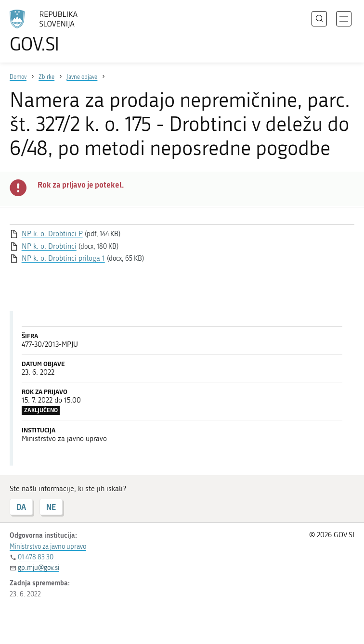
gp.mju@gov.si (39, 568)
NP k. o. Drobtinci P (52, 234)
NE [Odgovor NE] (51, 507)
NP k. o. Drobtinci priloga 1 (63, 258)
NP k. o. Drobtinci (49, 246)
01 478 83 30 (36, 557)
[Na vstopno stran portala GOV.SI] (58, 31)
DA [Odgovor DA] (21, 507)
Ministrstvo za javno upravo (48, 547)
